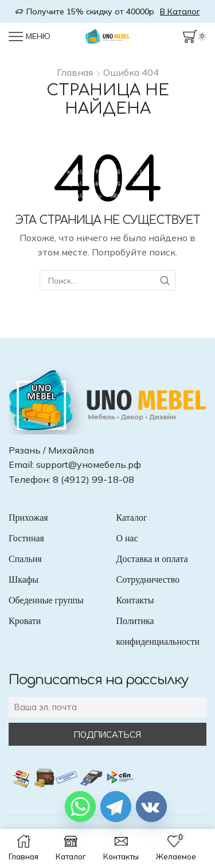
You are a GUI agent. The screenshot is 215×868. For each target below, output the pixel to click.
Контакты (135, 600)
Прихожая (28, 518)
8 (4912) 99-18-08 (93, 479)
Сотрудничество (148, 580)
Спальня (25, 559)
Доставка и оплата (152, 559)
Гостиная (26, 538)
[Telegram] (116, 807)
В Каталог (180, 11)
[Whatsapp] (80, 807)
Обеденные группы (46, 600)
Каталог (132, 518)
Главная (75, 72)
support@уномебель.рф (89, 464)
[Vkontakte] (151, 807)
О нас (127, 538)
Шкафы (24, 580)
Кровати (25, 621)
